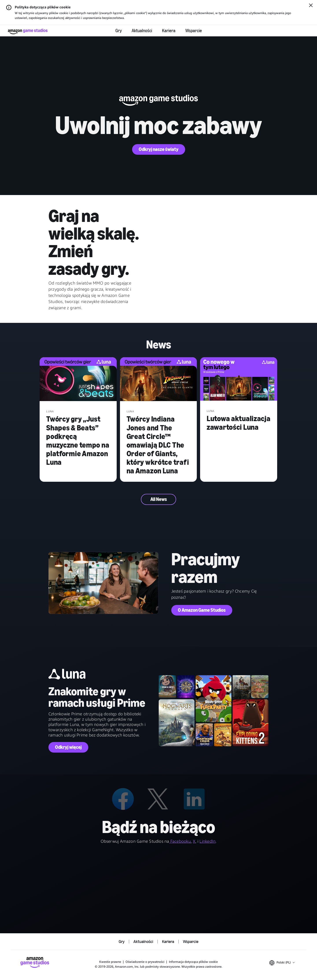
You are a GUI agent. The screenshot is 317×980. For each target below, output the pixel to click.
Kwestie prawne (110, 962)
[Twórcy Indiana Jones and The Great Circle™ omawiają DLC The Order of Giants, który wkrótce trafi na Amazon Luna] (158, 380)
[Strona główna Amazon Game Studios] (28, 31)
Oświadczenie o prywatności (145, 962)
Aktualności (142, 31)
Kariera (169, 31)
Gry (119, 31)
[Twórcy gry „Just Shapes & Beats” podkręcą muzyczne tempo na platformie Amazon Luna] (78, 380)
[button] (282, 963)
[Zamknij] (311, 6)
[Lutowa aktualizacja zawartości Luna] (239, 379)
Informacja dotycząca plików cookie (193, 962)
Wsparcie (194, 31)
